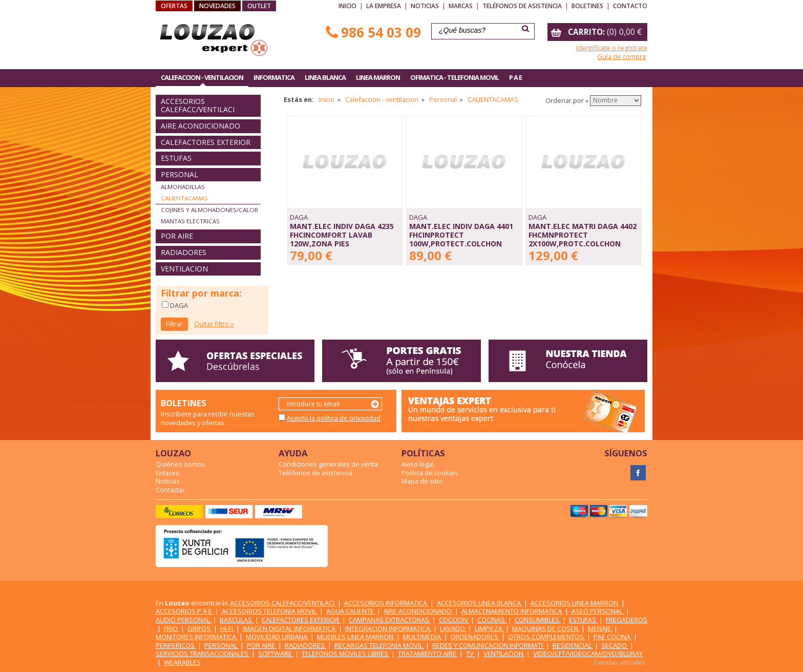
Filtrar (174, 324)
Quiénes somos (180, 464)
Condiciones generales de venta (328, 464)
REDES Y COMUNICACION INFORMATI (488, 645)
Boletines (587, 6)
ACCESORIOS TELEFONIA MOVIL (270, 611)
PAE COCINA (613, 637)
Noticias (425, 6)
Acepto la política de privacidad (334, 418)
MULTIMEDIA (423, 637)
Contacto (630, 6)
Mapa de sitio (422, 481)
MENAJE (600, 628)
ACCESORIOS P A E (185, 611)
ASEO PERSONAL (598, 611)
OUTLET (259, 6)
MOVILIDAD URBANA (277, 637)
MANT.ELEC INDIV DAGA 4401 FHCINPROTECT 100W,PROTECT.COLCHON (461, 235)
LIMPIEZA (489, 628)
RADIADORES (184, 252)
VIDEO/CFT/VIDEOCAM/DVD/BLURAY (588, 654)
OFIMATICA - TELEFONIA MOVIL (455, 77)
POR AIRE (177, 236)
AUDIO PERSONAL (184, 620)
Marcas (461, 6)
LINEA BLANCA (325, 77)
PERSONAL (179, 174)
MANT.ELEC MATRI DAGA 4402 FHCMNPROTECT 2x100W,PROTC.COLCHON (583, 235)
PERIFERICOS (176, 645)
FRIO (172, 628)
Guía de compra (621, 56)
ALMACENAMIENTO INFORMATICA (512, 611)
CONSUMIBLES (538, 620)
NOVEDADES (217, 6)
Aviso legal (418, 464)
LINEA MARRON (378, 77)
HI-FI (227, 628)
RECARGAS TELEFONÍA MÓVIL (379, 645)
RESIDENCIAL (573, 645)
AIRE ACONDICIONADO (200, 126)
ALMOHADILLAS (183, 187)
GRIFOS (200, 628)
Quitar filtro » (214, 324)
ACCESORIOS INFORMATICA (386, 603)
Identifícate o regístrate (612, 48)
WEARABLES (182, 662)
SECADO (615, 645)
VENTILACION (184, 269)
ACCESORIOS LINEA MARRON (575, 603)
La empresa (384, 6)
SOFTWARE (276, 654)
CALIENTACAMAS (184, 198)
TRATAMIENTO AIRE (428, 654)
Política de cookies (430, 473)
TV (471, 654)
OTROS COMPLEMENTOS (547, 637)
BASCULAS (237, 620)
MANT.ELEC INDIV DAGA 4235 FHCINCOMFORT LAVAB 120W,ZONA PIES (342, 235)
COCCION (454, 620)
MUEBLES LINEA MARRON (356, 637)
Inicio (347, 6)
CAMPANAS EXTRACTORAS (390, 620)
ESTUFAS (176, 158)
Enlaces (167, 473)
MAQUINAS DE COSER (546, 628)
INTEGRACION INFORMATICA (388, 628)
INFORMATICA (274, 77)
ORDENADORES (475, 637)
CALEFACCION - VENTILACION (202, 77)
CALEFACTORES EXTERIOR (206, 142)
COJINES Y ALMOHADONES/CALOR (209, 210)
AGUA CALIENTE (351, 611)
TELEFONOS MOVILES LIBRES (346, 654)
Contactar (170, 490)
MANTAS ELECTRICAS (190, 221)
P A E (515, 77)
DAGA (178, 305)
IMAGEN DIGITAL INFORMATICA (290, 628)
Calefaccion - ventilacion (382, 99)
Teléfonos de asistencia (522, 6)
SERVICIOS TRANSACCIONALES (203, 654)
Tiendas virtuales (620, 662)
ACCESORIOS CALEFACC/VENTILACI (198, 106)
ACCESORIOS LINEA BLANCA (480, 603)
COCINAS (492, 620)
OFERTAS (174, 6)
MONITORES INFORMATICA (197, 637)
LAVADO (453, 628)
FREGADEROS (627, 620)
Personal (443, 99)
